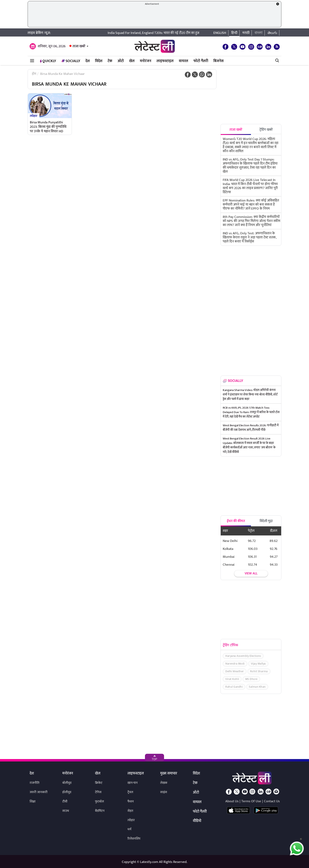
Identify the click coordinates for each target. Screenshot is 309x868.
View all (251, 573)
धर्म (129, 829)
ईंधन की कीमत (236, 521)
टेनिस (98, 792)
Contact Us (272, 801)
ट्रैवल (130, 792)
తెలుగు (272, 33)
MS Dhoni (251, 679)
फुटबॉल (99, 802)
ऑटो (121, 61)
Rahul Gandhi (234, 687)
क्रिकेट (99, 783)
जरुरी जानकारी (39, 792)
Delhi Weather (235, 671)
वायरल (184, 61)
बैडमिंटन (100, 811)
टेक (110, 61)
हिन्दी (234, 33)
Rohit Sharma (259, 671)
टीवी (65, 802)
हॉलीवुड (67, 792)
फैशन (131, 802)
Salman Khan (257, 687)
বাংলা (259, 33)
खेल (132, 61)
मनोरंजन (146, 61)
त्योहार (34, 116)
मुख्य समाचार (169, 774)
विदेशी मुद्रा (266, 521)
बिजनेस (218, 61)
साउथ (66, 811)
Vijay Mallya (258, 664)
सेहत (130, 811)
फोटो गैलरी (201, 61)
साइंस (164, 792)
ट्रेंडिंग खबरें (266, 130)
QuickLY (48, 61)
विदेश (99, 61)
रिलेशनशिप (134, 839)
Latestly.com (149, 862)
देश (88, 61)
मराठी (246, 33)
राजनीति (35, 783)
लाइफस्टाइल (165, 61)
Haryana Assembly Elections (243, 656)
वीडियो (197, 821)
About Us (232, 801)
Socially (71, 61)
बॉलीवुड (67, 783)
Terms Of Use (251, 801)
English (220, 33)
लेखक (164, 783)
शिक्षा (33, 802)
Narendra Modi (235, 664)
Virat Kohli (232, 679)
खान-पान (133, 783)
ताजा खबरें (79, 46)
